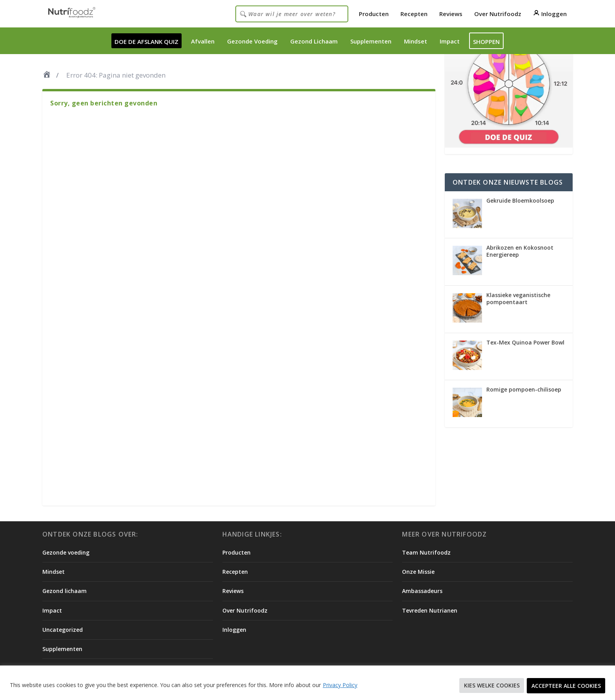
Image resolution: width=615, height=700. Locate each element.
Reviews (451, 14)
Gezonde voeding (66, 552)
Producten (374, 14)
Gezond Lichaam (314, 41)
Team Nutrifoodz (426, 552)
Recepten (414, 14)
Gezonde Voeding (252, 41)
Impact (450, 41)
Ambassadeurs (422, 591)
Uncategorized (63, 630)
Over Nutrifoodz (498, 14)
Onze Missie (418, 572)
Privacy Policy (340, 685)
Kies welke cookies (491, 686)
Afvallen (203, 41)
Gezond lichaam (65, 591)
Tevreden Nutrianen (430, 610)
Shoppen (486, 42)
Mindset (416, 41)
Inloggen (550, 14)
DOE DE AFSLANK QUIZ (146, 42)
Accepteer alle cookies (566, 686)
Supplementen (371, 41)
